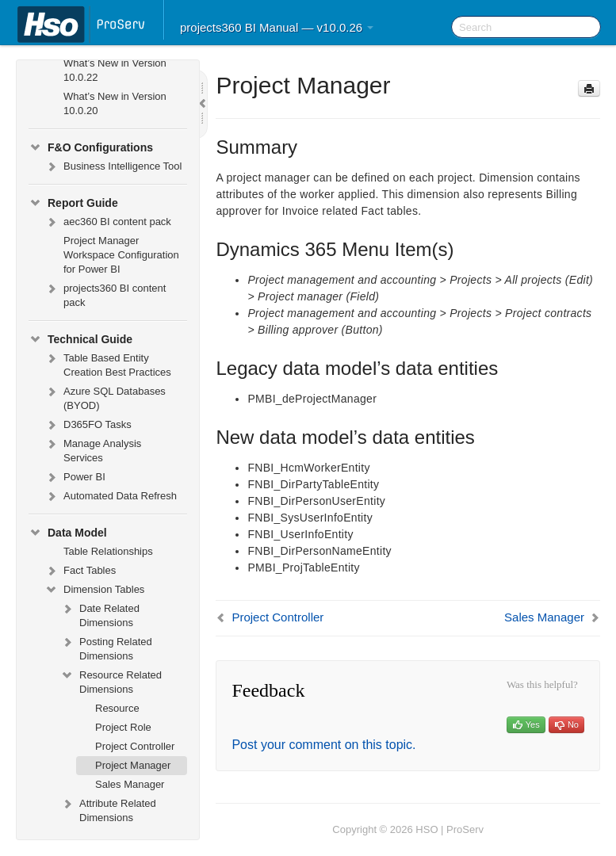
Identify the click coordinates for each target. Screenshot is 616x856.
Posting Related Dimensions (106, 647)
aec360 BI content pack (108, 222)
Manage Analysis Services (93, 449)
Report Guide (73, 203)
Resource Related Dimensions (111, 680)
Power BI (75, 477)
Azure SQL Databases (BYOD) (105, 397)
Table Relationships (108, 551)
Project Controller (135, 746)
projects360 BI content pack (105, 294)
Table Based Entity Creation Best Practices (108, 363)
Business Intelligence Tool (113, 166)
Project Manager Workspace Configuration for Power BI (121, 255)
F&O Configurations (91, 147)
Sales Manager (130, 784)
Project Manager (133, 765)
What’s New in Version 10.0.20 (115, 103)
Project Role (123, 727)
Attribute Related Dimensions (108, 809)
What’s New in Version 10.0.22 (115, 70)
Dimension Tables (94, 590)
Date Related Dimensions (100, 614)
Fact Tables (80, 571)
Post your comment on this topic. (323, 745)
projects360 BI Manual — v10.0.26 (277, 27)
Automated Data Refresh (111, 496)
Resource (117, 708)
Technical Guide (80, 339)
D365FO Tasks (88, 425)
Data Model (68, 533)
